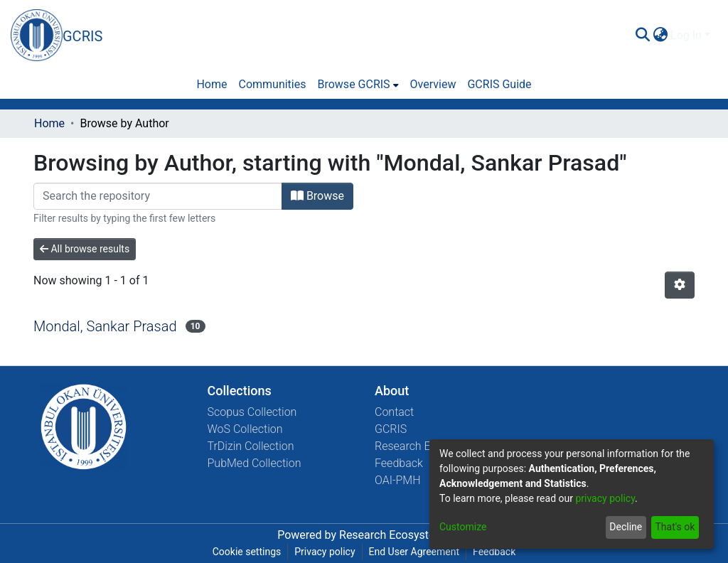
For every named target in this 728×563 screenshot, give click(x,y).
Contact (394, 412)
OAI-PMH (398, 480)
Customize (463, 527)
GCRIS (391, 429)
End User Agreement (414, 552)
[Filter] (158, 196)
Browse (317, 196)
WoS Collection (245, 429)
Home (49, 123)
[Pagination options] (680, 285)
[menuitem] (660, 36)
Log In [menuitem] (686, 35)
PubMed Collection (255, 463)
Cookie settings (247, 552)
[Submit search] (642, 36)
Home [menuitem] (212, 84)
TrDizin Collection (251, 446)
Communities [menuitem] (272, 84)
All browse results (85, 249)
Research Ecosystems (395, 535)
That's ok (675, 527)
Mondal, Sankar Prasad (105, 326)
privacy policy (605, 498)
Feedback (399, 463)
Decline (626, 527)
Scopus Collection (252, 412)
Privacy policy (325, 552)
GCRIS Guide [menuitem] (499, 84)
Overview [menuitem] (433, 84)
